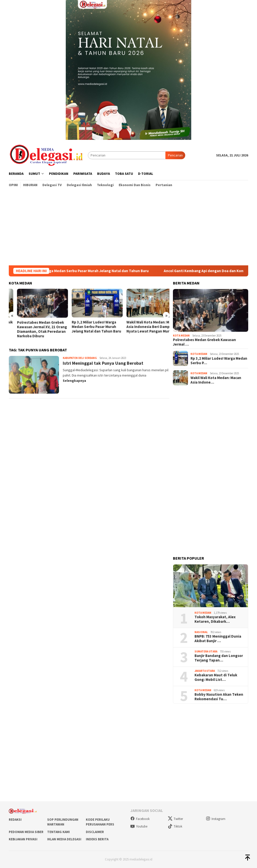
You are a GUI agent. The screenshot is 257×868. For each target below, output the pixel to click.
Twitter (175, 819)
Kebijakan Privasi (23, 839)
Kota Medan (181, 336)
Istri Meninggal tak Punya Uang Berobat (103, 363)
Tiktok (175, 826)
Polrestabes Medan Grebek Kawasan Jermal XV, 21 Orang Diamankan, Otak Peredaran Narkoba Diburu (88, 329)
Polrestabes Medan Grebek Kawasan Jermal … (204, 342)
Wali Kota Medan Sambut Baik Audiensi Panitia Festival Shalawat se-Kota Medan (34, 327)
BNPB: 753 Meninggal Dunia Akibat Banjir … (218, 639)
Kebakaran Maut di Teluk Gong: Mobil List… (216, 677)
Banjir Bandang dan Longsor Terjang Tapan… (219, 658)
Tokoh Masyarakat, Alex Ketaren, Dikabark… (215, 619)
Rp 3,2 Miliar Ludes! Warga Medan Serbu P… (219, 361)
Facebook (140, 819)
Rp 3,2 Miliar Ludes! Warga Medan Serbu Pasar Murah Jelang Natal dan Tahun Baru (84, 271)
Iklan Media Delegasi (64, 839)
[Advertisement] (128, 228)
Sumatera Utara (206, 651)
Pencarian (175, 155)
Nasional (201, 632)
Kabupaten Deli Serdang (80, 358)
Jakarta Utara (205, 671)
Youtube (139, 826)
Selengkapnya (74, 381)
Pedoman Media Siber (26, 832)
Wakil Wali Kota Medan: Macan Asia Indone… (216, 380)
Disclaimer (95, 832)
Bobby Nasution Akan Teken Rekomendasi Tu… (219, 697)
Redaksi (15, 820)
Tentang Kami (58, 832)
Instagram (216, 819)
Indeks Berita (97, 839)
